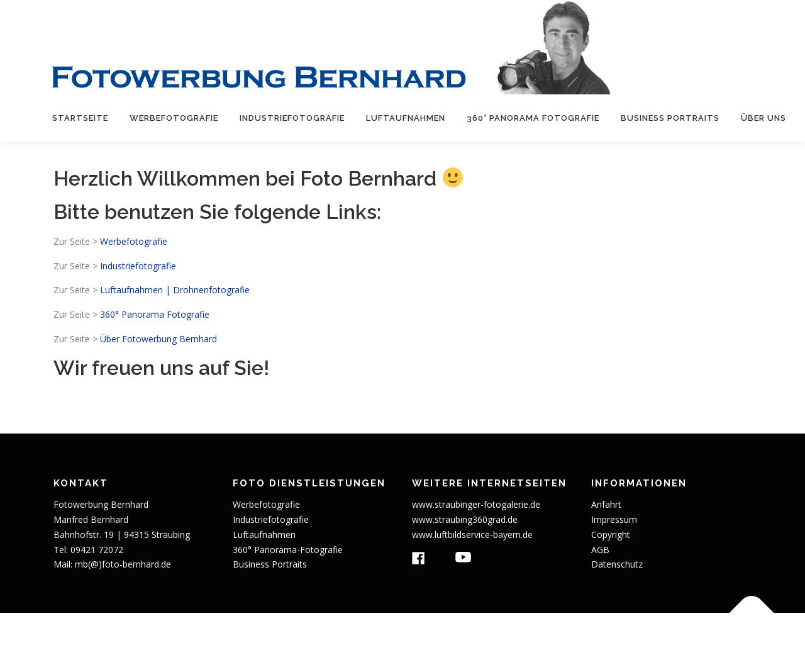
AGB (600, 550)
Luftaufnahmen (406, 118)
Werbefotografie (174, 118)
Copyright (611, 535)
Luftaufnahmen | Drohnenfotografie (175, 290)
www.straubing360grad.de (465, 519)
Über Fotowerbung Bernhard (158, 339)
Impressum (614, 519)
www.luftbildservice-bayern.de (472, 535)
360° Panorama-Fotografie (288, 550)
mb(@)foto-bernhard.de (123, 564)
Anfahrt (606, 504)
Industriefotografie (292, 118)
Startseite (80, 118)
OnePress (495, 642)
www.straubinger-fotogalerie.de (476, 504)
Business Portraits (670, 118)
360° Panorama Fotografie (533, 118)
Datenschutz (617, 564)
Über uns (763, 118)
